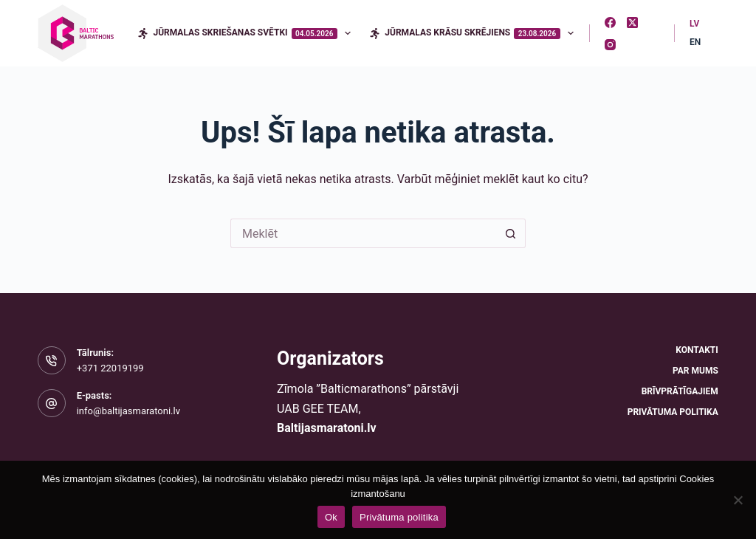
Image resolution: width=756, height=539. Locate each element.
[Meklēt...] (363, 233)
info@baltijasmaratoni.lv (128, 411)
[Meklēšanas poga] (511, 233)
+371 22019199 (110, 368)
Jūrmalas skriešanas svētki (247, 33)
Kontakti (697, 350)
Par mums (695, 371)
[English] (695, 43)
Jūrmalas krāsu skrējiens (474, 33)
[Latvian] (694, 24)
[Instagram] (610, 45)
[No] (738, 500)
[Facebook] (610, 23)
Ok (331, 517)
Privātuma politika (673, 412)
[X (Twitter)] (632, 23)
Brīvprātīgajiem (680, 391)
